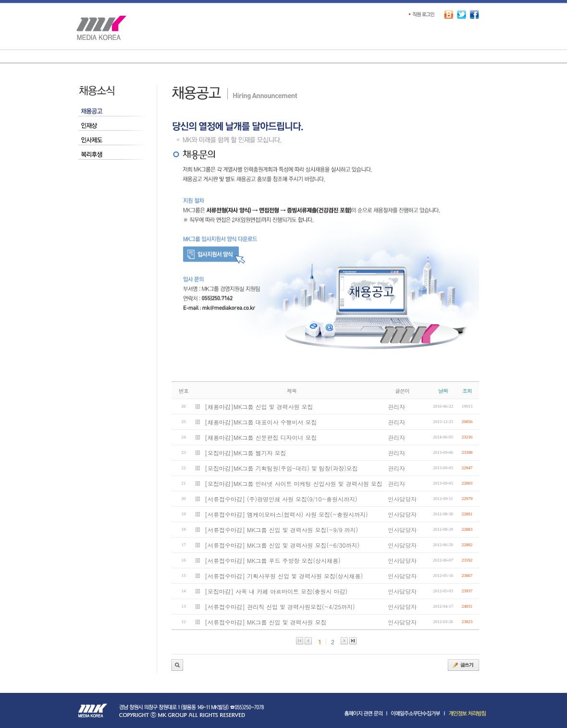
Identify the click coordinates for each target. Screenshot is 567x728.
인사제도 (112, 140)
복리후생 (112, 155)
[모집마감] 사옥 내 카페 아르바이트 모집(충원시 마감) (276, 591)
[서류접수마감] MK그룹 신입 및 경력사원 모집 (266, 622)
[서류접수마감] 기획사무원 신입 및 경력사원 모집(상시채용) (284, 576)
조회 (467, 391)
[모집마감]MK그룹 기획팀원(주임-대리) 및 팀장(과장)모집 (281, 468)
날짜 (443, 391)
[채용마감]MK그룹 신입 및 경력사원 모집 (259, 407)
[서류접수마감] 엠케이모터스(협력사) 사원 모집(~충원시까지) (286, 514)
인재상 (112, 126)
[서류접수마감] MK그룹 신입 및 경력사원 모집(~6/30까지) (282, 545)
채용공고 (112, 112)
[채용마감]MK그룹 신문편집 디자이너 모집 (261, 437)
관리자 (177, 665)
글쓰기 (463, 665)
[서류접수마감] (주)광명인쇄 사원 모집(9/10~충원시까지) (281, 499)
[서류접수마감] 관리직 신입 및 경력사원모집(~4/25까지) (280, 607)
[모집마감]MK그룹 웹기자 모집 (246, 453)
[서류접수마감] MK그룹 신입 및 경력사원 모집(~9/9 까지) (281, 530)
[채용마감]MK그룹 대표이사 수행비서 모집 (261, 422)
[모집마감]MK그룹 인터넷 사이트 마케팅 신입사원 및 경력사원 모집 (294, 483)
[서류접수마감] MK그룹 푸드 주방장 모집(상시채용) (273, 560)
